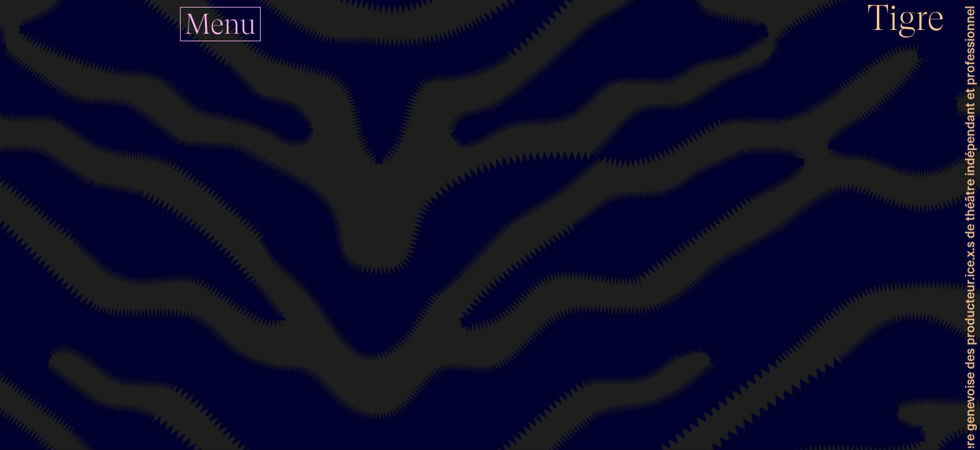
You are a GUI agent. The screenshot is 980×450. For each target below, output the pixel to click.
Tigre (906, 18)
